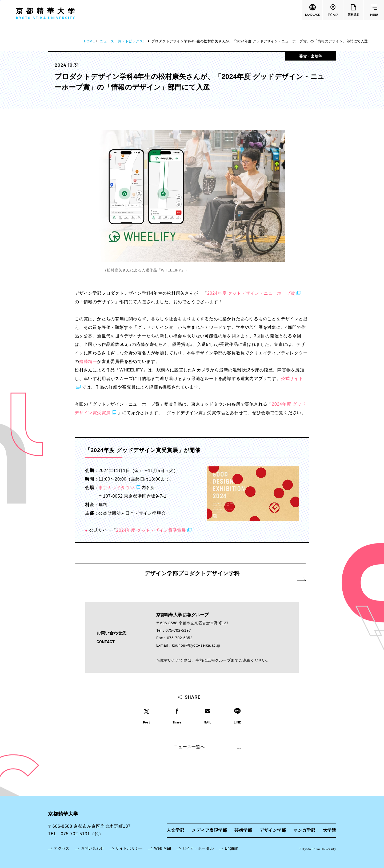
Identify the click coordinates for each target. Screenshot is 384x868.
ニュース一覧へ (207, 747)
